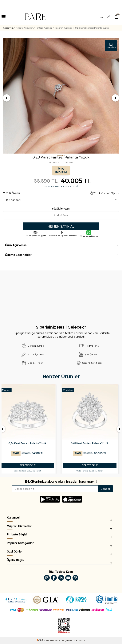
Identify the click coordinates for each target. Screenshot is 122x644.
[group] (61, 96)
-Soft (40, 640)
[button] (58, 156)
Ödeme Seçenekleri (19, 255)
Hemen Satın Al (61, 227)
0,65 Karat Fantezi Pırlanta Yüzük (92, 443)
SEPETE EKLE (30, 465)
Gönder (105, 489)
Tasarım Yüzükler (64, 28)
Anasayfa (8, 28)
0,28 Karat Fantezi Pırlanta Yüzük (92, 28)
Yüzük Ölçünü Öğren (106, 193)
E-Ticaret (49, 640)
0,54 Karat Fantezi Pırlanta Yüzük (30, 443)
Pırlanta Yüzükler (24, 28)
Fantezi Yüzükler (44, 28)
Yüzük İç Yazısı (61, 209)
